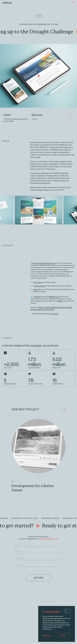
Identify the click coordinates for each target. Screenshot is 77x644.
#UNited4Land (59, 307)
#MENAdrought (54, 297)
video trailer (38, 282)
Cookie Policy (47, 625)
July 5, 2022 (54, 314)
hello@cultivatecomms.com (49, 539)
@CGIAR (33, 309)
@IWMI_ (60, 301)
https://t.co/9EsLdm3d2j (46, 307)
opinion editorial (40, 286)
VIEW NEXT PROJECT (38, 409)
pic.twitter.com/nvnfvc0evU (45, 309)
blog (35, 289)
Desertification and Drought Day (44, 263)
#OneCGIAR (68, 307)
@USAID (38, 297)
